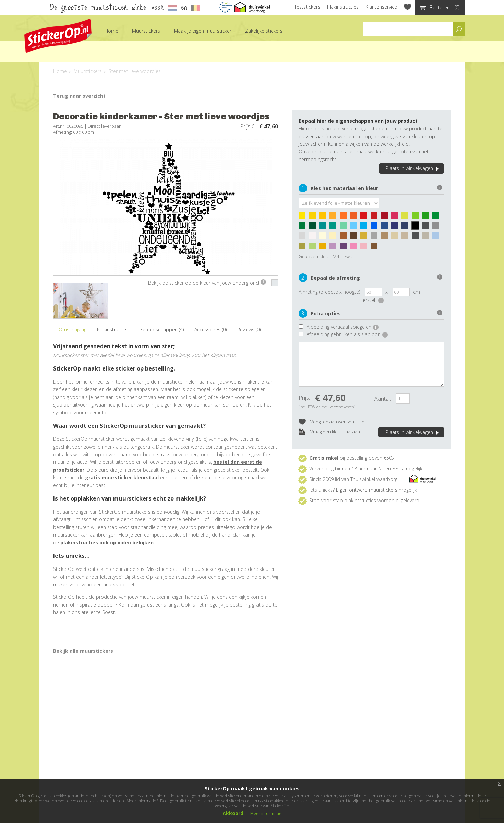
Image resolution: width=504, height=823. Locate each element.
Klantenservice (381, 7)
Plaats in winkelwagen (413, 168)
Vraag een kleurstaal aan (329, 432)
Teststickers (307, 7)
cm (417, 292)
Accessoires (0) (211, 330)
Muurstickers (146, 31)
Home (111, 31)
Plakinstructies (343, 7)
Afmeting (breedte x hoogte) (329, 292)
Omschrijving (73, 330)
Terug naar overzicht (79, 96)
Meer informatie (266, 814)
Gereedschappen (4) (161, 330)
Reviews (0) (249, 330)
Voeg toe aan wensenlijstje (332, 422)
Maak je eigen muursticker (203, 31)
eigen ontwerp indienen (244, 577)
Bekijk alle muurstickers (83, 651)
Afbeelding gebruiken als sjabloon (347, 334)
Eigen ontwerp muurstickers (367, 490)
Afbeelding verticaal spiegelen (343, 327)
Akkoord (233, 813)
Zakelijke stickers (264, 31)
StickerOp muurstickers (58, 36)
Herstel (371, 300)
